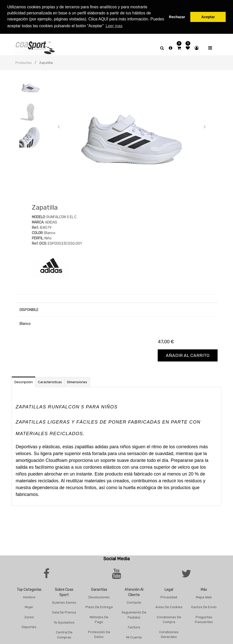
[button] (59, 126)
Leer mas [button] (114, 26)
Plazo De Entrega (99, 606)
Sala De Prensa (64, 612)
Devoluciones (99, 596)
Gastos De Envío (204, 606)
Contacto (134, 601)
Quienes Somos (64, 601)
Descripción (24, 381)
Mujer (29, 606)
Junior (29, 616)
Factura (134, 626)
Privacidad (169, 596)
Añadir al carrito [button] (188, 355)
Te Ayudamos (64, 621)
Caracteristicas (50, 381)
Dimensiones (77, 381)
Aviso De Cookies (169, 606)
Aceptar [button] (208, 17)
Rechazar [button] (177, 17)
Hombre (29, 596)
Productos (24, 62)
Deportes (29, 626)
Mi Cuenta (134, 636)
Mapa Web (204, 596)
